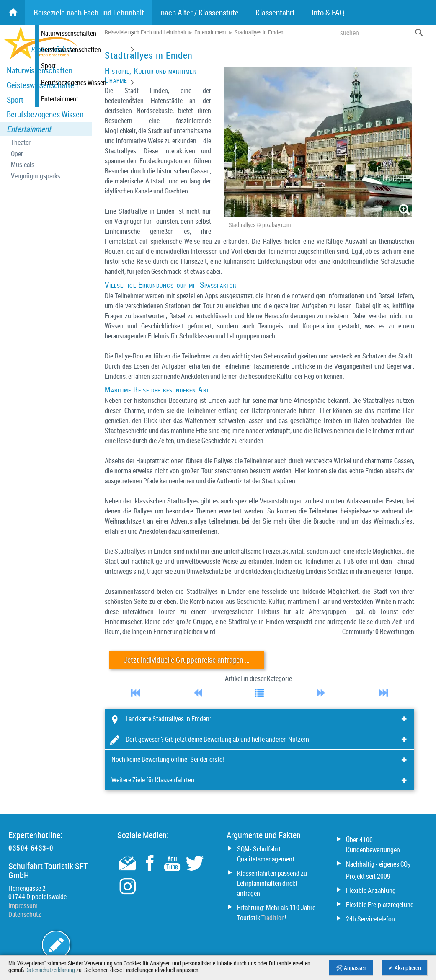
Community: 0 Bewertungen (378, 632)
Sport (15, 100)
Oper (17, 154)
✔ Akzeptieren (405, 968)
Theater (21, 143)
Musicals (23, 165)
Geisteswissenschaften (42, 85)
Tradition (273, 918)
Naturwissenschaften (40, 70)
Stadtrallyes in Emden (259, 32)
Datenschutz (25, 914)
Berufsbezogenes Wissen (45, 114)
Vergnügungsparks (36, 176)
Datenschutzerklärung (50, 970)
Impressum (23, 905)
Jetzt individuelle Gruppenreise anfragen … (187, 660)
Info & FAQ (328, 13)
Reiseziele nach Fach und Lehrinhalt (146, 32)
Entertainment (29, 129)
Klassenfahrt (275, 13)
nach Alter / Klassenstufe (200, 13)
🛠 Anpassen (351, 968)
